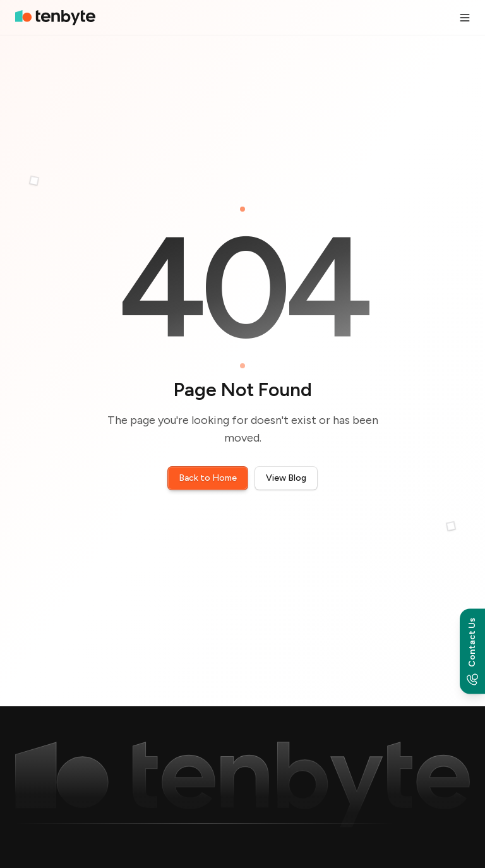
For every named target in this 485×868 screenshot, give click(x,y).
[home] (55, 17)
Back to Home (208, 478)
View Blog (286, 478)
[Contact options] (472, 651)
